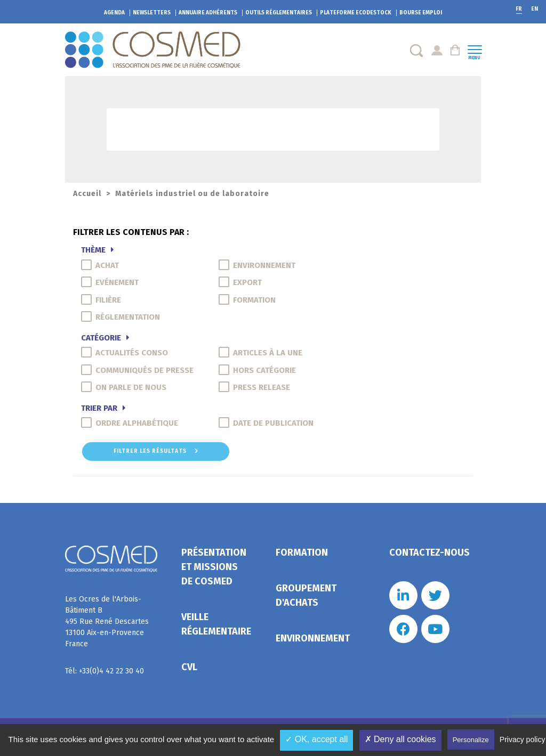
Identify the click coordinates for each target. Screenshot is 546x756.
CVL (189, 667)
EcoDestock (356, 13)
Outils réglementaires (279, 13)
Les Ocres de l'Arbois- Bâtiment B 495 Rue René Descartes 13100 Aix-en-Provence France (107, 621)
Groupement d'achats (306, 595)
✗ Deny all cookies (400, 739)
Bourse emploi (421, 13)
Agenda (114, 13)
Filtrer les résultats (156, 451)
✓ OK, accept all (316, 739)
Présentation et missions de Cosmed (214, 567)
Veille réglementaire (216, 624)
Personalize (471, 740)
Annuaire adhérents (208, 13)
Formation (302, 552)
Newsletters (152, 13)
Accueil (87, 194)
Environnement (313, 638)
